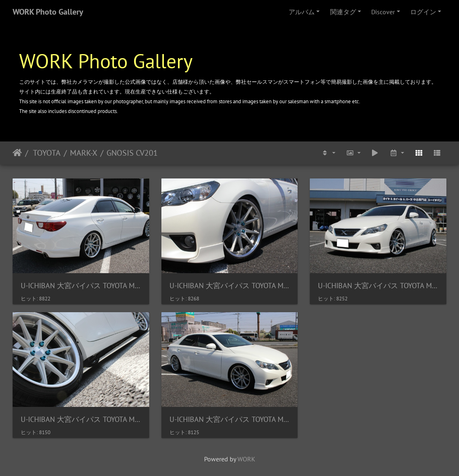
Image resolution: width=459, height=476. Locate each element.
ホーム (17, 153)
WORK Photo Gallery (48, 12)
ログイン (423, 12)
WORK (246, 459)
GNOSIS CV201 (132, 153)
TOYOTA (46, 153)
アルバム (302, 12)
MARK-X (84, 153)
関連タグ (343, 12)
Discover (383, 12)
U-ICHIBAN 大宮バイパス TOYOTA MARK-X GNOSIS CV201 (81, 286)
